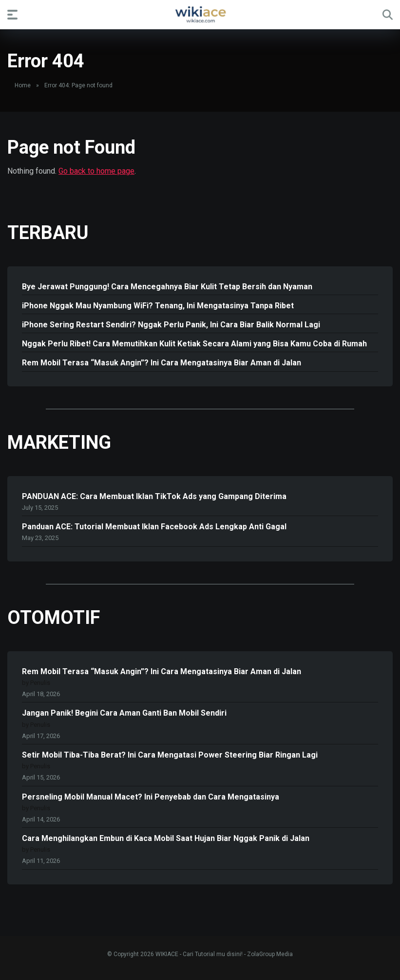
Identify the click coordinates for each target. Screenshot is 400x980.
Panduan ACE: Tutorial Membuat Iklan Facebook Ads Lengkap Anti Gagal (154, 527)
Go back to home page (96, 171)
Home (23, 85)
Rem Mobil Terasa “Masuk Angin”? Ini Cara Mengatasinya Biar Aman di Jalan (162, 363)
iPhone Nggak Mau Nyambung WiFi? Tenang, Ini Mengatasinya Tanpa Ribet (158, 306)
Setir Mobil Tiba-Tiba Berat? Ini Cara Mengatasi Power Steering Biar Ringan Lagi (170, 755)
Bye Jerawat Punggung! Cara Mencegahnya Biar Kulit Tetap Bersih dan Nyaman (167, 287)
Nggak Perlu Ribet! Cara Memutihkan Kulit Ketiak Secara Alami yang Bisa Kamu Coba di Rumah (194, 344)
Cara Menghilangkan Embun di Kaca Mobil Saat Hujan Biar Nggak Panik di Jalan (166, 838)
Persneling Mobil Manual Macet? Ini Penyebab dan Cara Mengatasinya (151, 797)
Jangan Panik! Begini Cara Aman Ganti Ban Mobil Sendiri (124, 713)
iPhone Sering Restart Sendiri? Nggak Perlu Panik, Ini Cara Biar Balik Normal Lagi (171, 325)
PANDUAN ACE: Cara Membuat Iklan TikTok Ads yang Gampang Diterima (154, 496)
